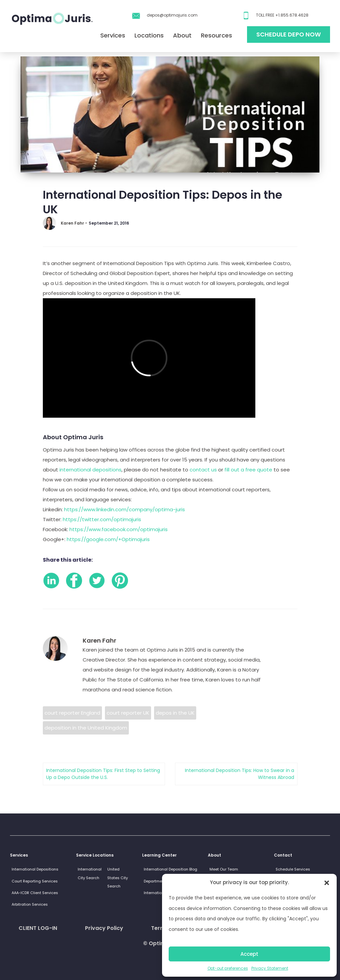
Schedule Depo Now (289, 34)
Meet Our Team (224, 869)
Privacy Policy (104, 928)
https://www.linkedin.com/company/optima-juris (125, 509)
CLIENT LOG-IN (38, 928)
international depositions (90, 470)
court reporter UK (128, 713)
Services (113, 35)
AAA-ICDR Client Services (35, 893)
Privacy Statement (270, 968)
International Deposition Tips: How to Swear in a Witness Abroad (240, 774)
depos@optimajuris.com (172, 15)
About (182, 35)
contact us (203, 470)
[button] (327, 882)
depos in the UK (175, 713)
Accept (249, 954)
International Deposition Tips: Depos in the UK (163, 202)
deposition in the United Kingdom (86, 728)
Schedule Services (293, 869)
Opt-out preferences (228, 968)
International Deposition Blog (170, 869)
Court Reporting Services (35, 881)
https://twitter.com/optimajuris (102, 519)
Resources (216, 35)
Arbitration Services (30, 904)
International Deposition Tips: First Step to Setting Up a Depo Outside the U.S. (103, 774)
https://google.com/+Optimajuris (108, 539)
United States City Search (118, 878)
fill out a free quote (249, 470)
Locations (149, 35)
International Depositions (35, 869)
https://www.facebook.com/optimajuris (119, 529)
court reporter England (72, 713)
